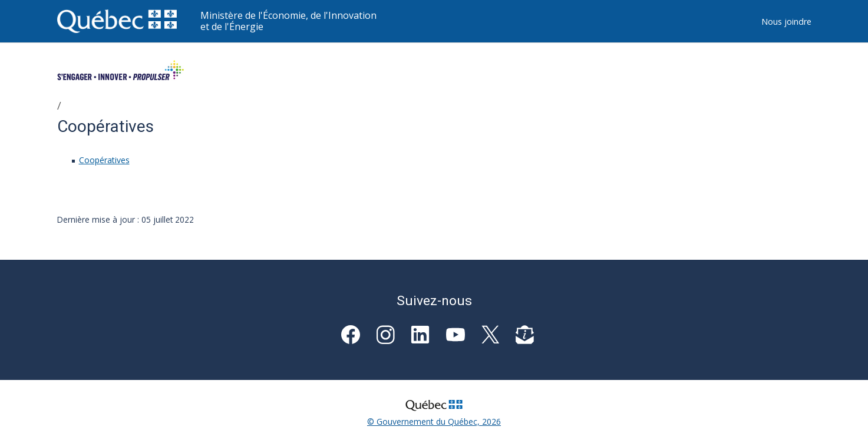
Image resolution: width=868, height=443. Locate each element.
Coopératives (104, 160)
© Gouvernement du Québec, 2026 (434, 421)
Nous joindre (786, 22)
